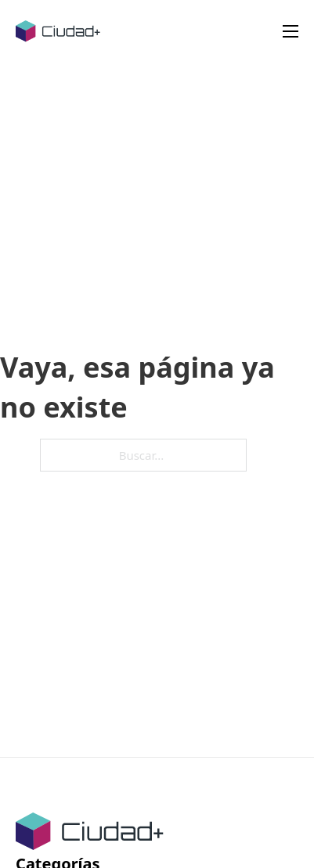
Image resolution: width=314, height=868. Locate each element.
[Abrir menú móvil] (291, 31)
